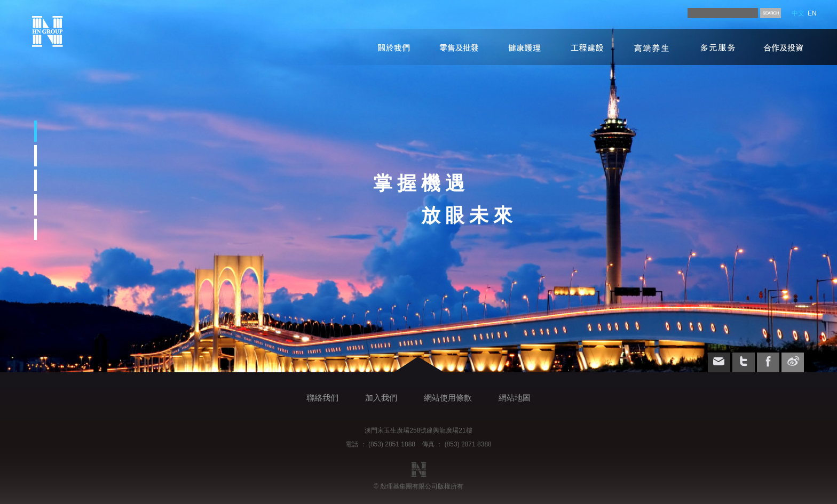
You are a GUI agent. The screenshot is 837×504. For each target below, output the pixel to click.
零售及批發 (453, 47)
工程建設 (586, 47)
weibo (793, 362)
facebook (768, 362)
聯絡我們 (322, 398)
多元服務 (717, 47)
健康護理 (517, 47)
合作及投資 (783, 47)
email (719, 362)
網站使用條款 (448, 398)
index (48, 31)
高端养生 (655, 47)
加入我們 (381, 398)
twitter (744, 362)
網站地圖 (515, 398)
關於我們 (389, 47)
